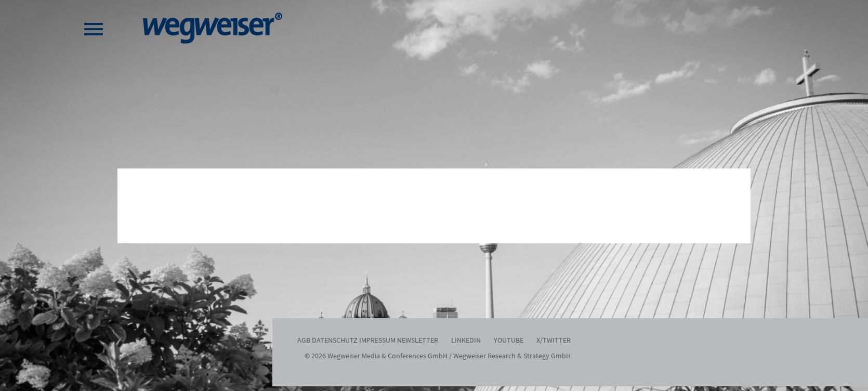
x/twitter (554, 340)
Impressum (377, 340)
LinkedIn (466, 340)
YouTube (509, 340)
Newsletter (418, 340)
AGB (304, 340)
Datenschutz (335, 340)
